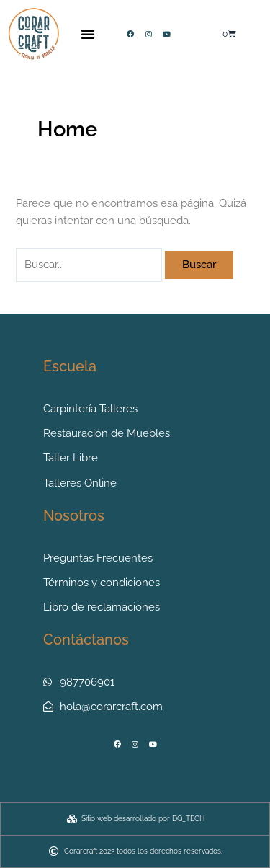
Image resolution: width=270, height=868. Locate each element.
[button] (88, 34)
